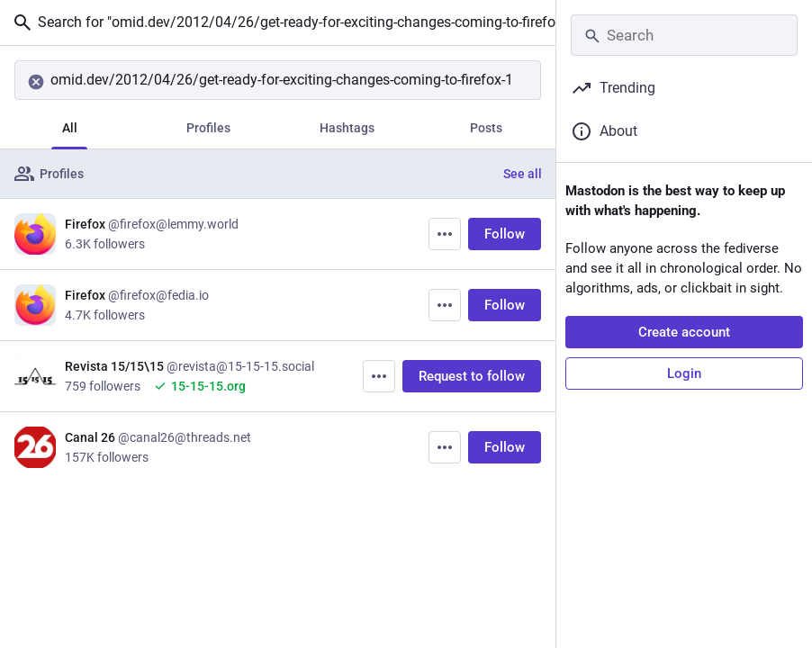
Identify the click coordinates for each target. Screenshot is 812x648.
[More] (445, 234)
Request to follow (472, 376)
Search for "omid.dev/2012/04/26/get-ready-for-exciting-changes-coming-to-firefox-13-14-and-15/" (284, 22)
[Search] (278, 80)
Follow (505, 234)
